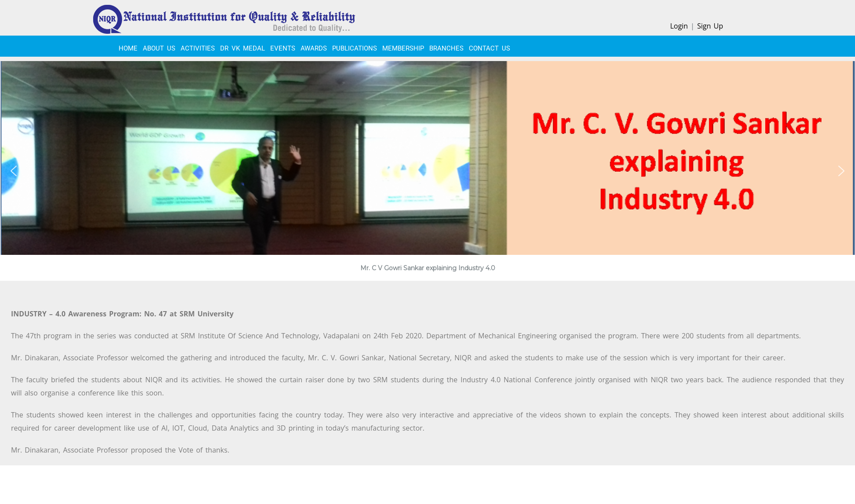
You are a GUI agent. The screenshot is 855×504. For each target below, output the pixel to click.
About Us (159, 48)
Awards (314, 48)
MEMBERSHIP (403, 48)
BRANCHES (446, 48)
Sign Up (710, 26)
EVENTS (283, 48)
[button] (14, 171)
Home (128, 48)
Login (679, 26)
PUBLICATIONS (355, 48)
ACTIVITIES (198, 48)
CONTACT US (489, 48)
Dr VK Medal (243, 48)
